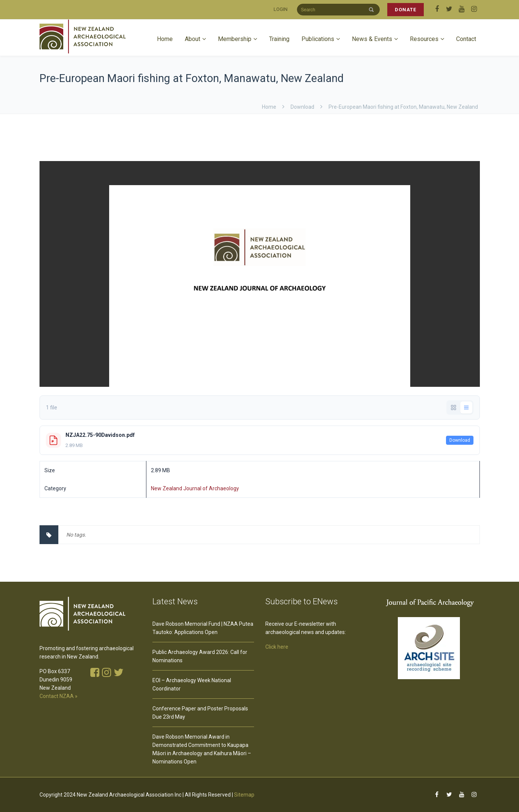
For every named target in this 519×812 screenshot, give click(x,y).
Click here (277, 647)
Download (460, 440)
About (193, 39)
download (302, 107)
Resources (424, 39)
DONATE (406, 10)
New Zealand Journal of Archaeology (195, 488)
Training (279, 39)
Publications (318, 39)
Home (165, 39)
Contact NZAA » (59, 696)
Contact (466, 39)
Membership (235, 39)
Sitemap (244, 795)
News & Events (372, 39)
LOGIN (281, 9)
